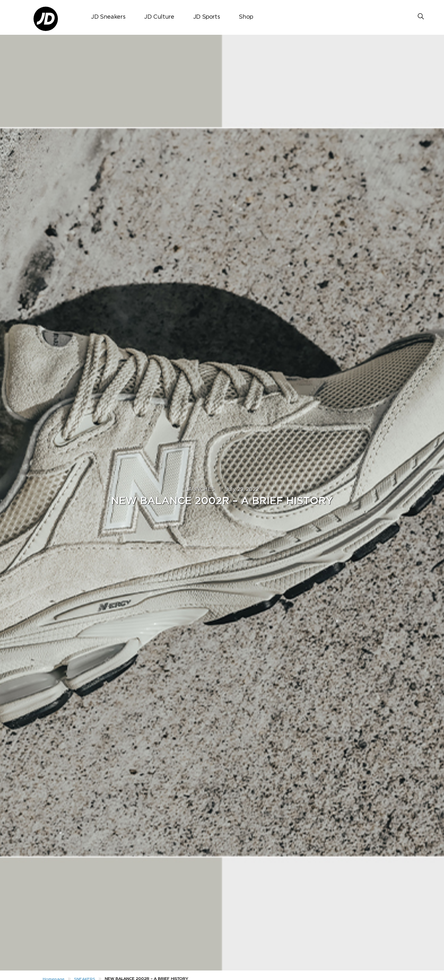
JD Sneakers (108, 17)
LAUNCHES (200, 489)
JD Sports (207, 17)
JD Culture (159, 17)
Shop (246, 17)
